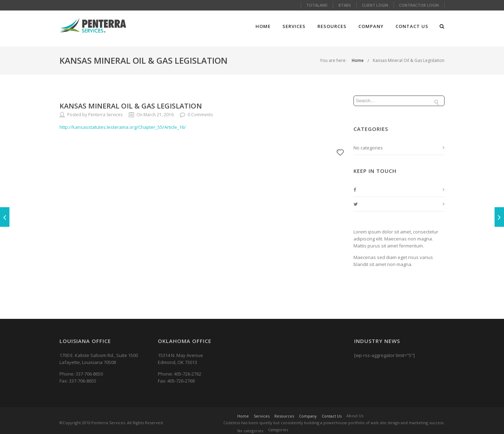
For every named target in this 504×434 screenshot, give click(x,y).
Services (294, 26)
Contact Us (412, 26)
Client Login (375, 5)
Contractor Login (419, 5)
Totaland (317, 5)
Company (371, 26)
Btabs (345, 5)
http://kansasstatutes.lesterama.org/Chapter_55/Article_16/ (123, 127)
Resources (332, 26)
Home (263, 26)
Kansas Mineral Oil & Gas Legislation (409, 60)
